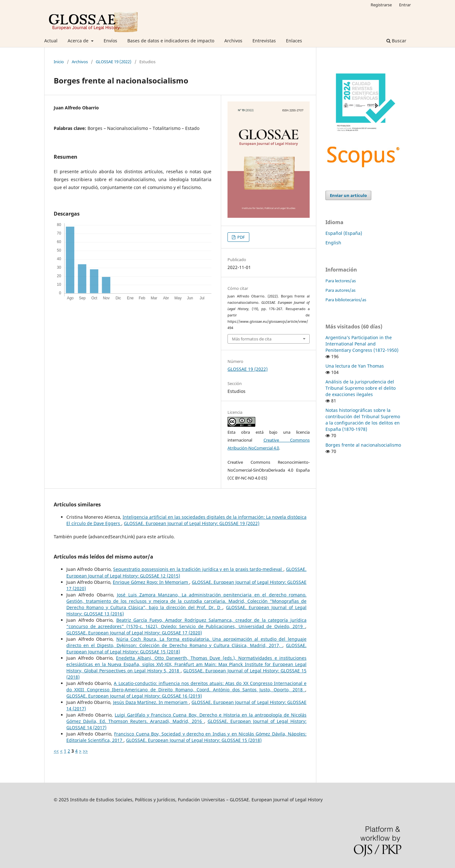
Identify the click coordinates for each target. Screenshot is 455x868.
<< (56, 751)
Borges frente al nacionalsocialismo (363, 445)
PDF (241, 237)
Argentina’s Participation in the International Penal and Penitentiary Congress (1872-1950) (362, 344)
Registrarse (381, 5)
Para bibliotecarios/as (346, 300)
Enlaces (294, 41)
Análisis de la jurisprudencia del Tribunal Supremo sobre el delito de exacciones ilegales (361, 388)
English (333, 243)
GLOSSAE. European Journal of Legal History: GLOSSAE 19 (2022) (192, 523)
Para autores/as (340, 290)
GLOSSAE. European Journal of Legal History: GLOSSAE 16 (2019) (134, 696)
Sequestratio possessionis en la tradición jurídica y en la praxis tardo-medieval (198, 569)
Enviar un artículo (348, 195)
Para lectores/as (341, 281)
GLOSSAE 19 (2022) (114, 62)
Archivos (233, 41)
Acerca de (79, 41)
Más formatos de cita (252, 339)
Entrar (405, 5)
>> (85, 751)
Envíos (110, 41)
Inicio (59, 62)
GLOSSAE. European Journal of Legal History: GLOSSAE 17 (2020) (134, 633)
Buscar (396, 41)
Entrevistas (264, 41)
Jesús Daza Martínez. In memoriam (151, 702)
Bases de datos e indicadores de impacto (171, 41)
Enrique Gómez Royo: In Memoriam (151, 582)
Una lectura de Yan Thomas (355, 366)
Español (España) (344, 233)
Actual (51, 41)
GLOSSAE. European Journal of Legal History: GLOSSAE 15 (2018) (194, 740)
